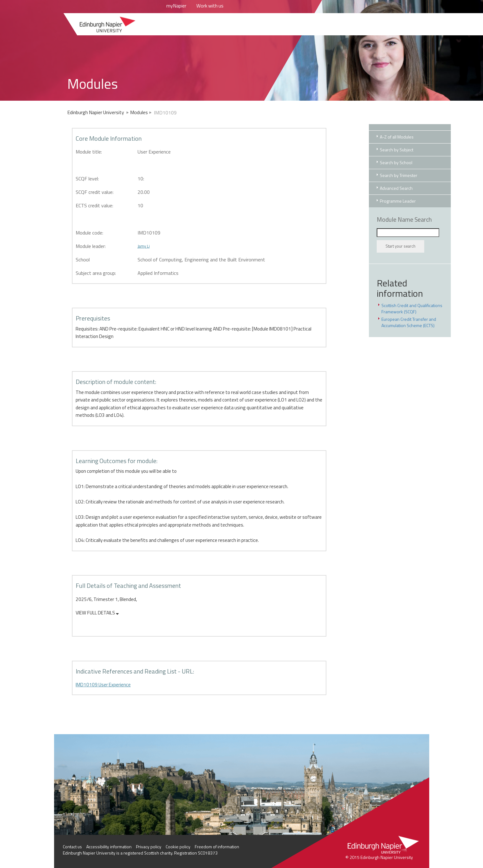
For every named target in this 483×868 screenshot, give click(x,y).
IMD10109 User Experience (103, 685)
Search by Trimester (399, 175)
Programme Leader (398, 201)
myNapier (176, 6)
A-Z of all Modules (397, 137)
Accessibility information (109, 847)
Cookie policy (178, 847)
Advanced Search (396, 188)
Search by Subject (397, 150)
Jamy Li (144, 246)
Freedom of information (217, 847)
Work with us (210, 6)
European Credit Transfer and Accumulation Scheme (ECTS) (409, 322)
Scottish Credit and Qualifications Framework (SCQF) (412, 308)
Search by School (396, 162)
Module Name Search (404, 220)
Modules (139, 112)
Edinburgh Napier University (99, 112)
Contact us (72, 847)
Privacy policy (149, 847)
